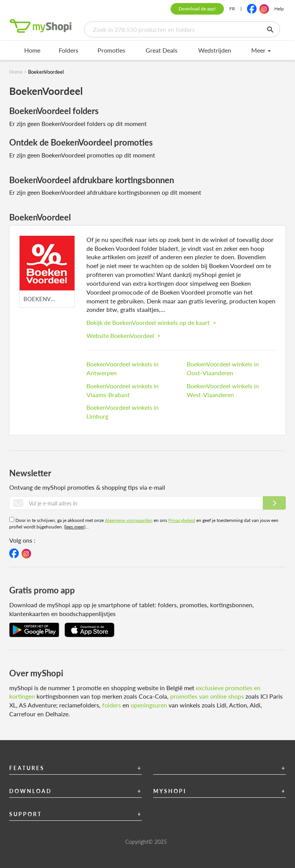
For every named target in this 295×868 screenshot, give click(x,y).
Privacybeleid (182, 520)
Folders (69, 50)
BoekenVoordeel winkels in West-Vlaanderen (223, 390)
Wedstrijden (215, 50)
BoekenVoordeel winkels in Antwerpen (123, 368)
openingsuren (149, 705)
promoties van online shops (207, 696)
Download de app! (197, 9)
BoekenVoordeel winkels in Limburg (123, 412)
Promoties (111, 50)
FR (232, 9)
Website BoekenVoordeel (123, 335)
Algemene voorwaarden (129, 520)
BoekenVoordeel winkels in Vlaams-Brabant (123, 390)
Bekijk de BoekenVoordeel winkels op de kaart (151, 322)
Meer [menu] (261, 50)
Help (279, 9)
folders (112, 705)
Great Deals (162, 50)
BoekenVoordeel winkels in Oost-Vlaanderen (223, 368)
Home (32, 50)
